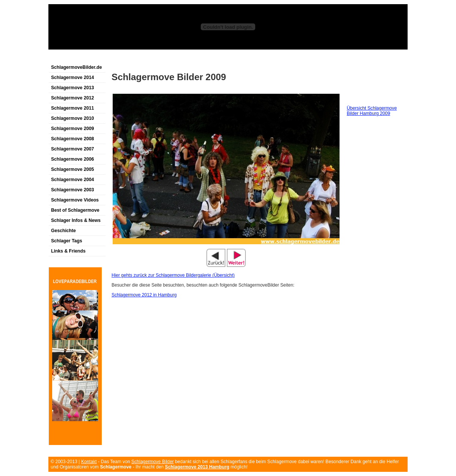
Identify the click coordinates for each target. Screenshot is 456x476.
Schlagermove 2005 (73, 169)
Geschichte (64, 231)
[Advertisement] (137, 58)
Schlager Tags (67, 241)
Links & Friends (68, 251)
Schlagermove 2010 (73, 118)
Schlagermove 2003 (73, 190)
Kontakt (89, 462)
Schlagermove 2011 (73, 108)
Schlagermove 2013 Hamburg (197, 467)
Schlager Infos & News (76, 220)
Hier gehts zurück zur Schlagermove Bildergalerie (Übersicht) (173, 275)
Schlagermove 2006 (73, 159)
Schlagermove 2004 (73, 180)
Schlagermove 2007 (73, 149)
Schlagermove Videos (75, 200)
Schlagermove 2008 (73, 139)
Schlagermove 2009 (73, 129)
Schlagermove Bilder (152, 462)
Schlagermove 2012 (73, 98)
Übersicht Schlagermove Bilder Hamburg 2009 (372, 111)
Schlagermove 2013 (73, 88)
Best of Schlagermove (75, 210)
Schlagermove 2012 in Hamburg (144, 295)
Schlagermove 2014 (73, 78)
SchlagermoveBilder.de (76, 67)
